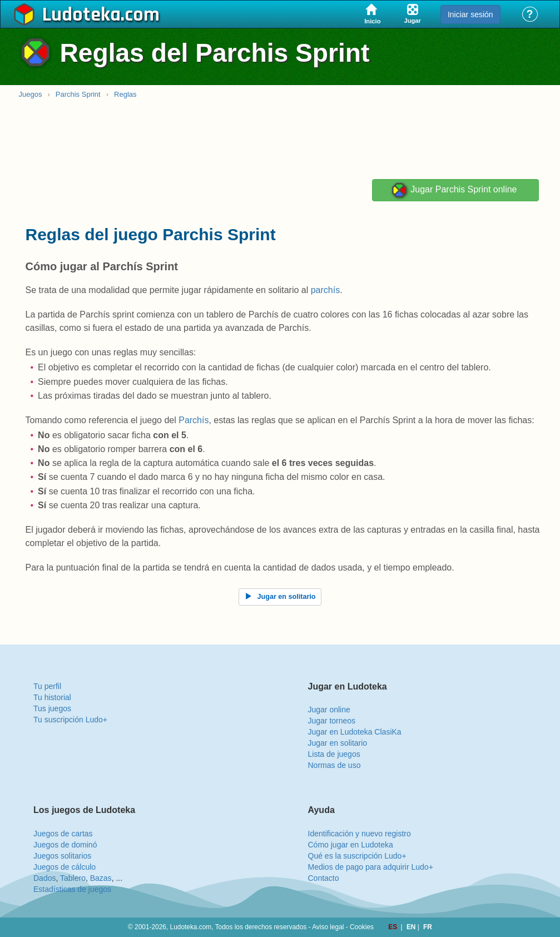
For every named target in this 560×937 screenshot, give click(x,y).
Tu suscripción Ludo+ (70, 720)
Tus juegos (52, 708)
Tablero (73, 878)
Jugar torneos (332, 721)
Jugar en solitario (338, 743)
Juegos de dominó (65, 845)
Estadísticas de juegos (72, 889)
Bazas (101, 878)
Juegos (31, 94)
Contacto (324, 878)
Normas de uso (334, 765)
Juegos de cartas (63, 834)
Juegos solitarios (62, 856)
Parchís (194, 420)
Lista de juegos (334, 754)
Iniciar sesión (470, 14)
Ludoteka (81, 15)
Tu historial (52, 697)
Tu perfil (47, 686)
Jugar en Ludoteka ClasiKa (355, 732)
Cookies (362, 927)
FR (428, 927)
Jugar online (329, 710)
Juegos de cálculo (65, 867)
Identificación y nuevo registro (360, 834)
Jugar (454, 190)
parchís (325, 290)
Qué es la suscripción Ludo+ (357, 856)
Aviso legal (328, 927)
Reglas (125, 94)
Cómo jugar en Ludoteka (351, 845)
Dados (44, 878)
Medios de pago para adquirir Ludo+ (371, 867)
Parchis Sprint (78, 94)
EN (412, 927)
